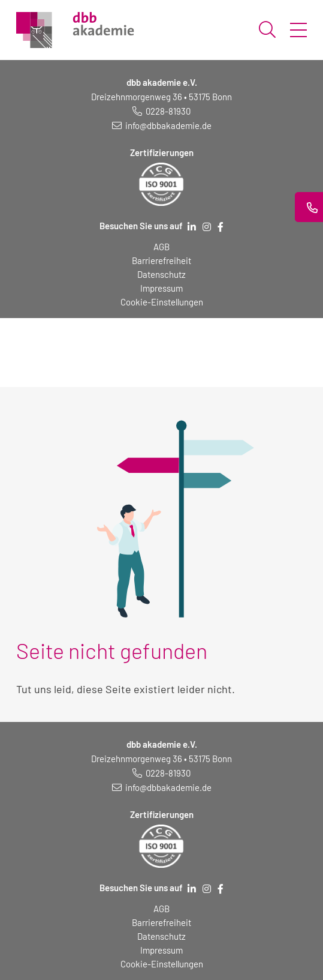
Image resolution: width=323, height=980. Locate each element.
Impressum (161, 288)
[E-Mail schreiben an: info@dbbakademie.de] (162, 125)
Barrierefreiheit (161, 260)
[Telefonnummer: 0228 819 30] (161, 111)
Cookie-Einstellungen (162, 302)
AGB (161, 247)
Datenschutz (161, 274)
